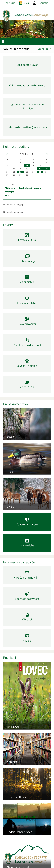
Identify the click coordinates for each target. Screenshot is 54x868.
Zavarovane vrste (27, 522)
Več (8, 196)
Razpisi (27, 638)
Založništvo (27, 279)
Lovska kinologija (27, 363)
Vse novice (44, 49)
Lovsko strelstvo (27, 300)
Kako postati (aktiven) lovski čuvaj (27, 127)
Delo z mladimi (27, 321)
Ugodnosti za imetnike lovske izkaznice (27, 106)
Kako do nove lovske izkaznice (27, 86)
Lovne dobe (27, 543)
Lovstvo (9, 225)
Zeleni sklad (27, 384)
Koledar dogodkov (16, 147)
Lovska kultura (27, 237)
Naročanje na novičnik (27, 575)
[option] (27, 29)
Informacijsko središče (19, 562)
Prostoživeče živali (16, 404)
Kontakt (44, 3)
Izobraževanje (27, 258)
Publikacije (11, 658)
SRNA (34, 3)
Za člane (10, 3)
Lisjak (26, 3)
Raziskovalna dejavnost (27, 342)
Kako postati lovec (27, 65)
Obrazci (27, 617)
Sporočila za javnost (27, 596)
